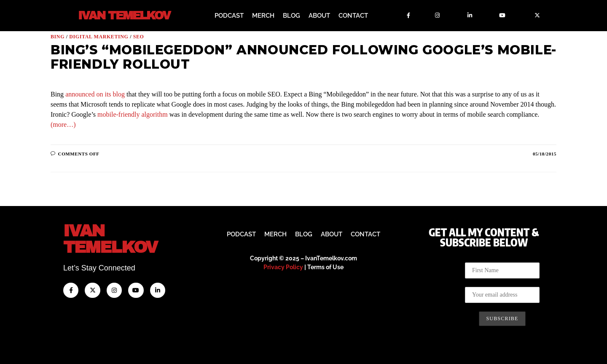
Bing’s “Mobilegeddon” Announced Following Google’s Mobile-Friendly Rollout (303, 57)
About (319, 16)
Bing (58, 37)
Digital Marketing (99, 37)
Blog (291, 16)
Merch (263, 16)
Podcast (229, 16)
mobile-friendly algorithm (133, 114)
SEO (139, 37)
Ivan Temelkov (124, 16)
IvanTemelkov (110, 239)
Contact (353, 16)
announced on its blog (95, 94)
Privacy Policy (283, 267)
